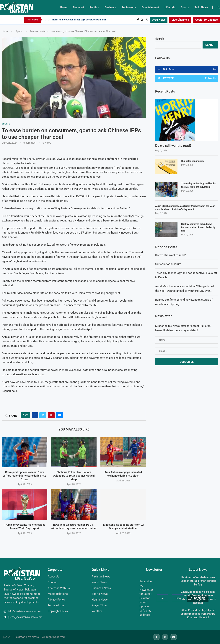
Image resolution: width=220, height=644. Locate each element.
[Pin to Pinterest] (51, 415)
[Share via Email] (60, 415)
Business (110, 7)
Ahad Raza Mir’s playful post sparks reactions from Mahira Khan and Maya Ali (198, 614)
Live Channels (180, 20)
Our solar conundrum (192, 161)
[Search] (218, 7)
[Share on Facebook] (35, 415)
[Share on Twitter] (43, 415)
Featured (78, 7)
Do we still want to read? (173, 146)
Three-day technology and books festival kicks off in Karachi (198, 185)
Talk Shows (202, 7)
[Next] (49, 20)
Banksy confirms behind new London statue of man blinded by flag (198, 227)
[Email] (174, 637)
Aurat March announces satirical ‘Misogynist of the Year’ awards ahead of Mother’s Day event (185, 208)
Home (64, 7)
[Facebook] (138, 20)
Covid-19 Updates (207, 20)
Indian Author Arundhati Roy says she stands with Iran (79, 20)
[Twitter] (142, 20)
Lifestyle (170, 7)
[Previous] (45, 20)
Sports (185, 7)
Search (160, 39)
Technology (129, 7)
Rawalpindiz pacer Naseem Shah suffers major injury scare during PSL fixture (25, 476)
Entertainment (150, 7)
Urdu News (159, 20)
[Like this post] (26, 415)
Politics (94, 7)
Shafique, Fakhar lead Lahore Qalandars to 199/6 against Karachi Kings (74, 476)
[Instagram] (147, 20)
